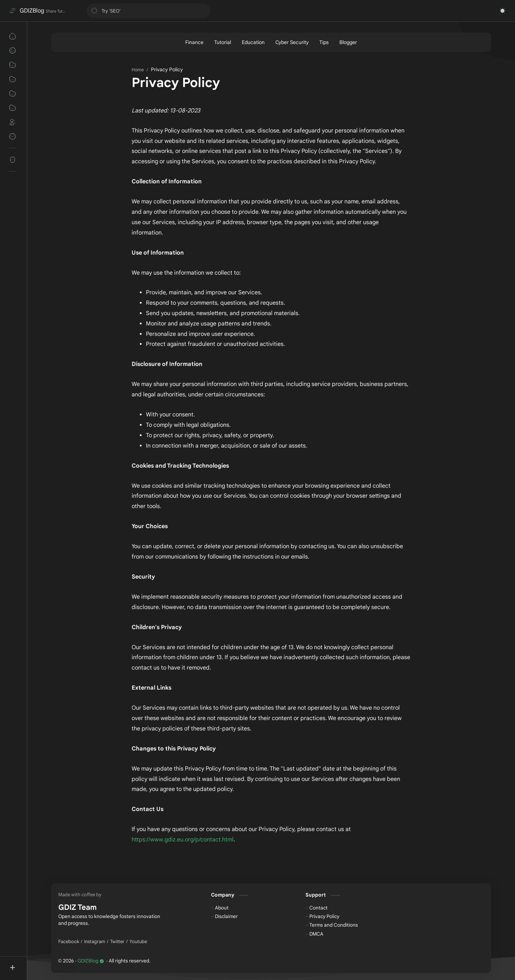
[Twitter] (117, 942)
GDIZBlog (32, 11)
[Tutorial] (223, 42)
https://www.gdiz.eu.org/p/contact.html (183, 840)
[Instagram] (95, 942)
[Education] (253, 42)
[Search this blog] (148, 11)
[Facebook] (69, 942)
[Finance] (194, 42)
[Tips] (324, 42)
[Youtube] (138, 942)
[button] (502, 11)
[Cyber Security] (292, 42)
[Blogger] (348, 42)
